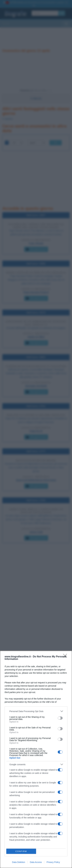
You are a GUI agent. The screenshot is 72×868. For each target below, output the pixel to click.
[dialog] (36, 759)
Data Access (36, 862)
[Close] (66, 657)
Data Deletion (19, 862)
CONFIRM (21, 851)
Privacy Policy (53, 862)
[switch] (60, 718)
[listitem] (36, 711)
